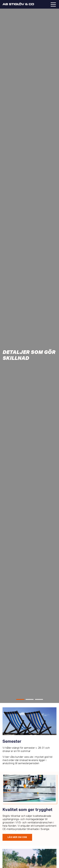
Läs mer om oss (17, 837)
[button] (20, 699)
